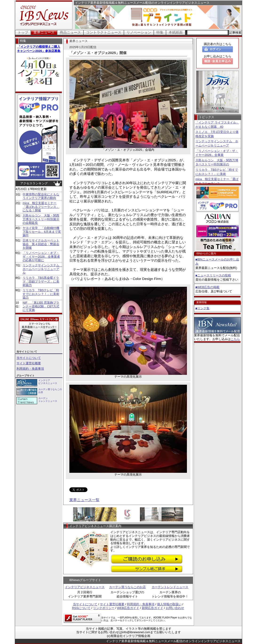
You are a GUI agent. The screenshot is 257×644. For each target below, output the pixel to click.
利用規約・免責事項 (30, 369)
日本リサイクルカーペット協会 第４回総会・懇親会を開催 (41, 244)
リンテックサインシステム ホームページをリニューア (217, 143)
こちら (235, 339)
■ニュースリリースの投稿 (213, 275)
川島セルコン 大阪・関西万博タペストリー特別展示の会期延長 (41, 219)
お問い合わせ (175, 608)
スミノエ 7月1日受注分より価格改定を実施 (217, 134)
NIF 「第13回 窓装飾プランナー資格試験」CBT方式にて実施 (41, 306)
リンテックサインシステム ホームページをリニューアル (42, 269)
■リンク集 (202, 308)
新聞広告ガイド (152, 608)
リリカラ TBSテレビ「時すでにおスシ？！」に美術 (217, 172)
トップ (23, 32)
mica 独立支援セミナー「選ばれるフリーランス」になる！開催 (41, 207)
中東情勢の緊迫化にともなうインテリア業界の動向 (41, 196)
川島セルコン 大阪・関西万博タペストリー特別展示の (217, 162)
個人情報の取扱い (169, 604)
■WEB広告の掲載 (207, 287)
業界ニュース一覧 (84, 500)
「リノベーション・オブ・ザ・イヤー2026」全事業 (217, 153)
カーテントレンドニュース (170, 587)
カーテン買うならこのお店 (127, 587)
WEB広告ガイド (128, 608)
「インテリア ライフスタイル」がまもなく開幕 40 (217, 125)
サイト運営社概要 (29, 363)
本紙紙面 (176, 32)
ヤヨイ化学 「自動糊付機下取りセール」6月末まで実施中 (42, 232)
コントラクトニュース (104, 32)
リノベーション (139, 32)
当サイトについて (29, 358)
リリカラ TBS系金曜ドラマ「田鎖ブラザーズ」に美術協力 (41, 281)
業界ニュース (44, 32)
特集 (160, 32)
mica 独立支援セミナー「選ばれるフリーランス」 (217, 181)
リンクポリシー (104, 608)
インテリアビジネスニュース (85, 587)
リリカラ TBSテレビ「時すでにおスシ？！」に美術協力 (41, 294)
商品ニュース (70, 32)
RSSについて (81, 608)
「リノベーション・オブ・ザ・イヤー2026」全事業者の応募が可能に (41, 256)
